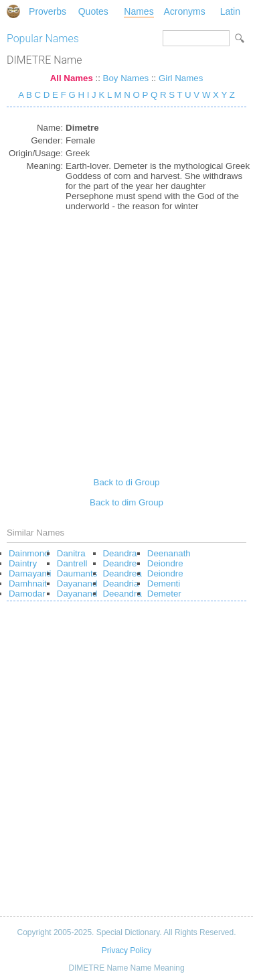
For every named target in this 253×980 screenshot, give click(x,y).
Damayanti (30, 573)
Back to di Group (127, 482)
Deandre (120, 563)
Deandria (121, 584)
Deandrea (122, 573)
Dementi (164, 584)
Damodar (27, 594)
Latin (230, 11)
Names (139, 11)
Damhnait (28, 584)
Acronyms (185, 11)
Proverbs (48, 11)
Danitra (71, 553)
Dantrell (72, 563)
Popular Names (43, 39)
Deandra (120, 553)
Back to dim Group (126, 502)
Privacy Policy (126, 951)
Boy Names (126, 78)
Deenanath (169, 553)
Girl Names (181, 78)
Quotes (93, 11)
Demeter (164, 594)
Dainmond (29, 553)
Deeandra (122, 594)
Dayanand (77, 584)
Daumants (77, 573)
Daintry (23, 563)
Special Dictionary (13, 11)
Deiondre (165, 563)
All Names (72, 78)
